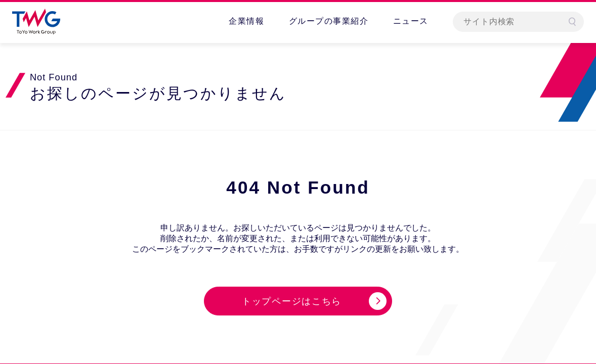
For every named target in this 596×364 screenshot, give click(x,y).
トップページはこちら (292, 301)
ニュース (411, 21)
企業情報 (246, 21)
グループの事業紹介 (329, 21)
